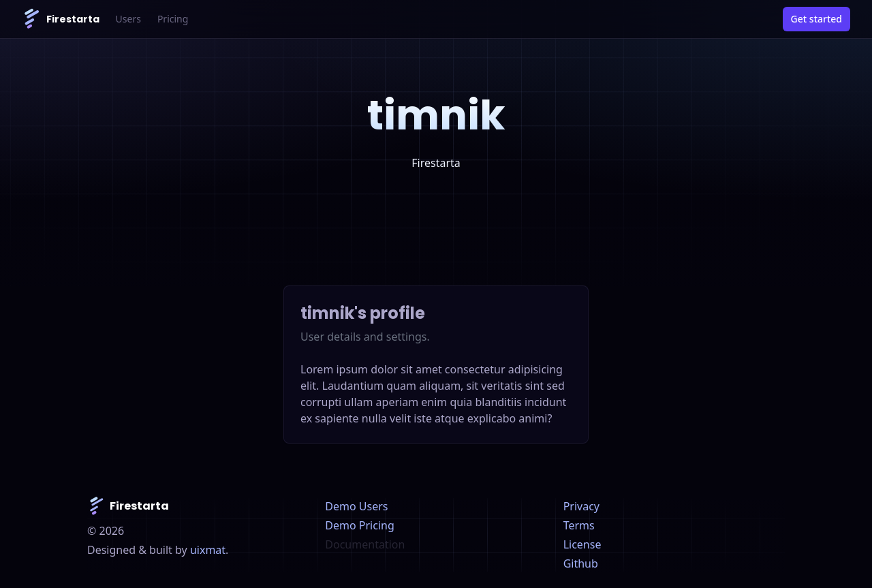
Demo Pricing (359, 525)
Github (581, 563)
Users (128, 19)
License (582, 544)
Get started (816, 19)
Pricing (173, 19)
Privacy (581, 506)
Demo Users (356, 506)
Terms (579, 525)
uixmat (208, 550)
